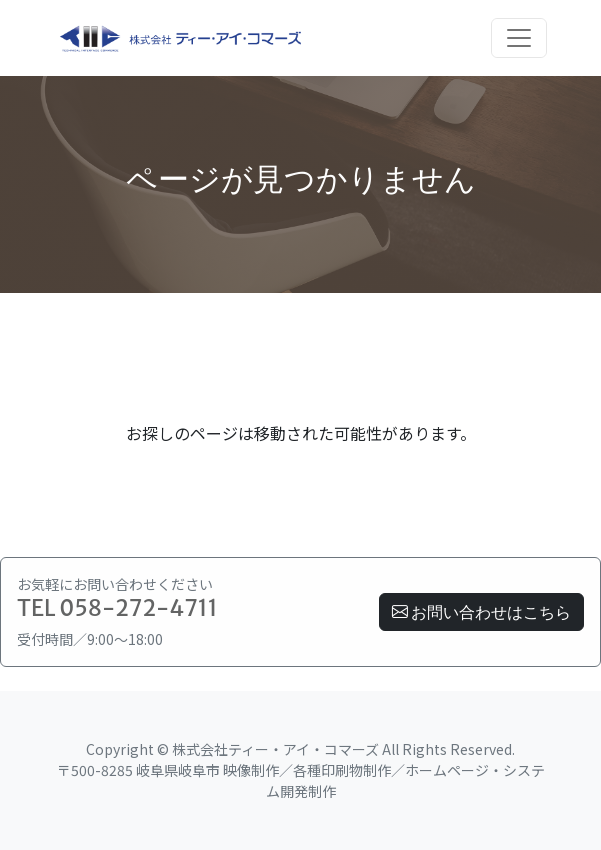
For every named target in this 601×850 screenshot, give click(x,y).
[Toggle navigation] (519, 38)
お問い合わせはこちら (481, 612)
